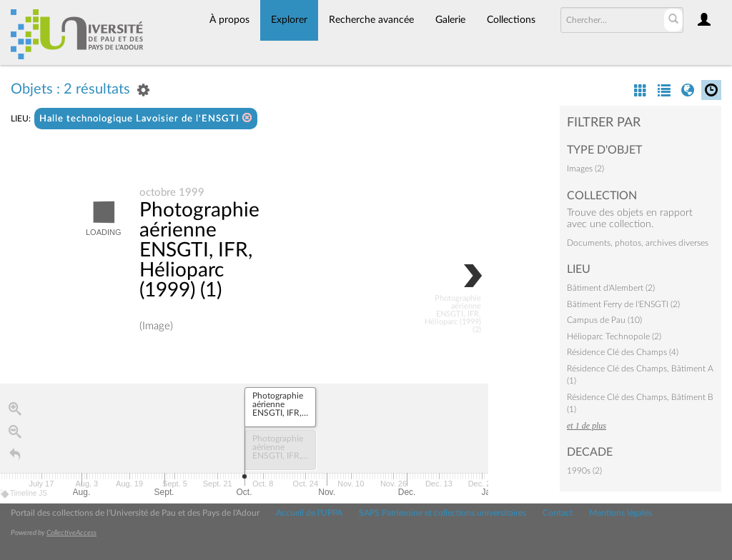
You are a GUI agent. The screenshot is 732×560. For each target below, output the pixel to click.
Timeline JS (25, 494)
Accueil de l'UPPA (309, 513)
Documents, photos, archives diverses (638, 243)
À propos (229, 20)
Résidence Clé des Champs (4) (623, 352)
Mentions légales (620, 513)
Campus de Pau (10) (604, 320)
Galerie (450, 20)
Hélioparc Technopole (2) (614, 336)
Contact (558, 513)
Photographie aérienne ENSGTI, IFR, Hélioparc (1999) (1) (199, 251)
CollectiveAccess (71, 533)
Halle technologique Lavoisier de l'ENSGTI (146, 118)
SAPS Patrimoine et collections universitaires (442, 513)
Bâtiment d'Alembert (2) (611, 288)
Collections (511, 20)
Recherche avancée (371, 20)
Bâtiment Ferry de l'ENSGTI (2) (623, 304)
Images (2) (585, 169)
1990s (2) (584, 471)
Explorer (289, 20)
